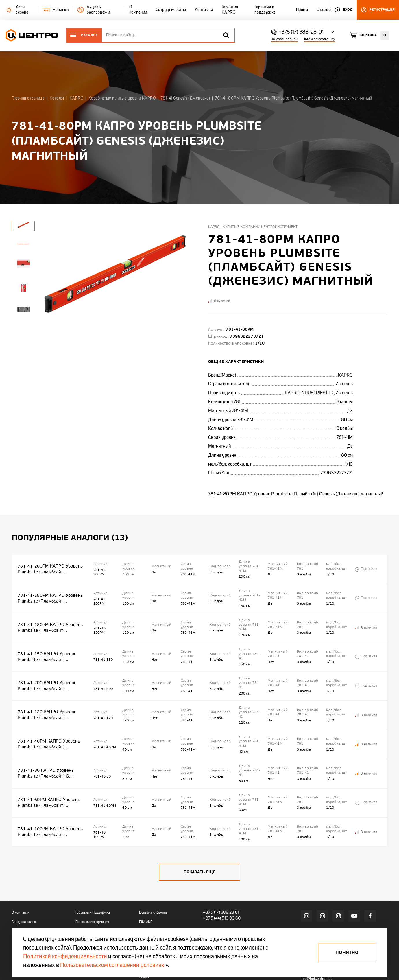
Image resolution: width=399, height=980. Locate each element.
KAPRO (144, 907)
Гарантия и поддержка (28, 916)
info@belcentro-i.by (320, 39)
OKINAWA (146, 925)
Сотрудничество (24, 889)
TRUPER (145, 898)
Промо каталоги (87, 916)
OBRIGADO (147, 916)
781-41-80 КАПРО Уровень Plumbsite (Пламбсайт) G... (44, 748)
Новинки (82, 898)
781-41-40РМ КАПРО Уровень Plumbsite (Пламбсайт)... (47, 722)
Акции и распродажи (91, 907)
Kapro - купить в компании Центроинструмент (253, 227)
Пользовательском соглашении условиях (112, 966)
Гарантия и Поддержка (93, 880)
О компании (20, 880)
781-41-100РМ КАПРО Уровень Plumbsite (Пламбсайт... (48, 800)
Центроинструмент (153, 880)
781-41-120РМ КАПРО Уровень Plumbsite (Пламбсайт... (48, 619)
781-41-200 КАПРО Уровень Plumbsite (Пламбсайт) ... (46, 671)
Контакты (19, 898)
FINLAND (146, 889)
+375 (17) (211, 879)
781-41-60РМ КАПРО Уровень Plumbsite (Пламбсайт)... (47, 774)
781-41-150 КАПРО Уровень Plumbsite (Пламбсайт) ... (46, 645)
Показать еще (199, 839)
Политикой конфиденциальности (65, 957)
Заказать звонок (284, 39)
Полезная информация (92, 889)
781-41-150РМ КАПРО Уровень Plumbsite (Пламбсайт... (48, 593)
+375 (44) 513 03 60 (221, 885)
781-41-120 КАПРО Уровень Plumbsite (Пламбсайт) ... (46, 697)
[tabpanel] (23, 244)
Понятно (347, 953)
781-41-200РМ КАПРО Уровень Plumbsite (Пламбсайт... (48, 567)
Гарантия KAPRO (24, 907)
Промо (16, 925)
